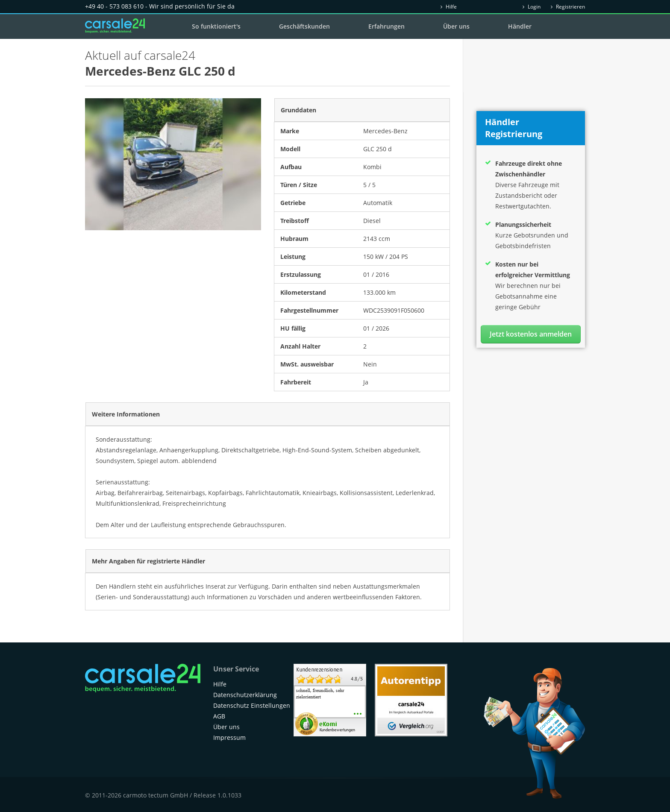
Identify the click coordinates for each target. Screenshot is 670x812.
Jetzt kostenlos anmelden (531, 334)
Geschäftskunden (304, 26)
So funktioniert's (216, 26)
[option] (173, 164)
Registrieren (568, 7)
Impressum (229, 737)
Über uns (456, 26)
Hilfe (449, 7)
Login (532, 7)
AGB (219, 716)
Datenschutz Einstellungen (252, 705)
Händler (520, 26)
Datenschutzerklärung (245, 695)
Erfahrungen (386, 26)
